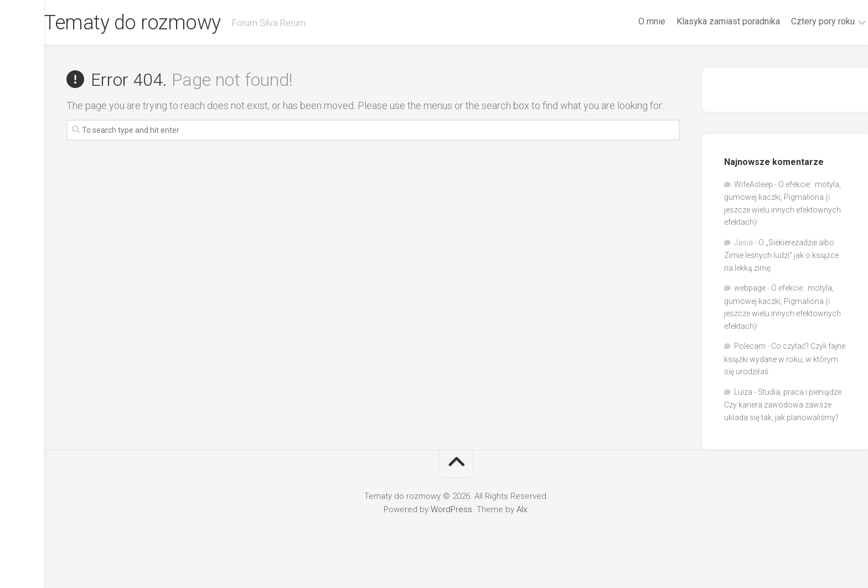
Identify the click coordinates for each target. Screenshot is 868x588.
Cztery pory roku (801, 21)
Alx (522, 509)
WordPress (451, 509)
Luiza (743, 392)
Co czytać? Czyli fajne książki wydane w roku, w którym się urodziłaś (785, 359)
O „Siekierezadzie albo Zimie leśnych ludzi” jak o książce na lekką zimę (781, 255)
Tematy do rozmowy (155, 23)
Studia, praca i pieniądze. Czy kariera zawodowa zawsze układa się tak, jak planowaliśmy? (784, 405)
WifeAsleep (753, 184)
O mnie (630, 21)
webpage (750, 288)
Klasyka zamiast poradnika (706, 21)
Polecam (750, 346)
